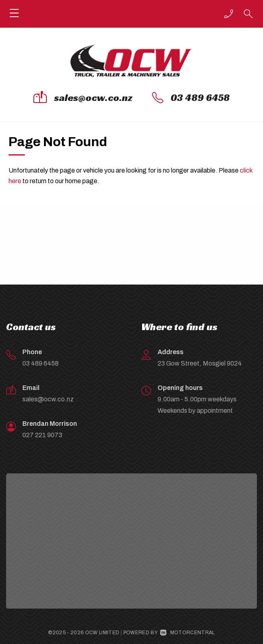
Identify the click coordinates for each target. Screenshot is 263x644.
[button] (229, 14)
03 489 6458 (200, 98)
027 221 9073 (42, 435)
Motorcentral (187, 633)
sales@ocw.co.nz (93, 98)
